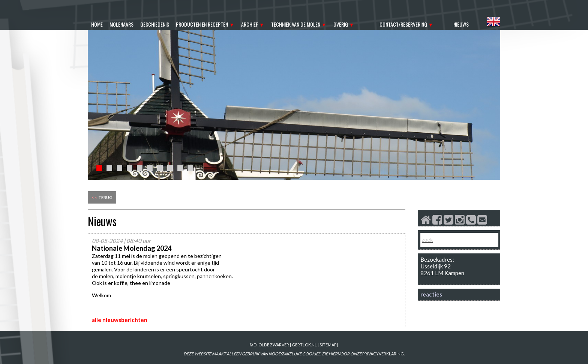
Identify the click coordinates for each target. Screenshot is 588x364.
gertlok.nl (304, 345)
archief (250, 24)
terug (102, 197)
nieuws (461, 24)
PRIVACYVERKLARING (383, 354)
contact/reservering (403, 24)
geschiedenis (155, 24)
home (97, 24)
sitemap (328, 345)
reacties (431, 294)
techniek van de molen (296, 24)
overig (341, 24)
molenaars (121, 24)
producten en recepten (202, 24)
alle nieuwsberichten (120, 320)
